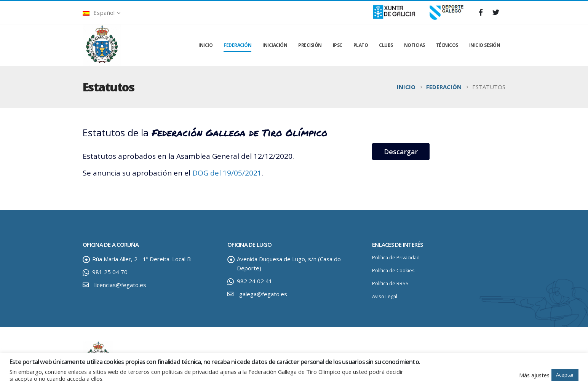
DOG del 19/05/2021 (227, 173)
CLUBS (386, 45)
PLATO (361, 45)
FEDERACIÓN (237, 45)
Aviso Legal (385, 296)
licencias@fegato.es (120, 285)
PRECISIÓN (310, 45)
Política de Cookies (393, 271)
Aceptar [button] (565, 375)
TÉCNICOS (447, 45)
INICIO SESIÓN (485, 45)
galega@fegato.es (263, 294)
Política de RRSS (390, 283)
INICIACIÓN (275, 45)
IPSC (338, 45)
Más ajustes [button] (534, 375)
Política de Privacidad (396, 258)
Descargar (401, 152)
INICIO (205, 45)
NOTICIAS (415, 45)
